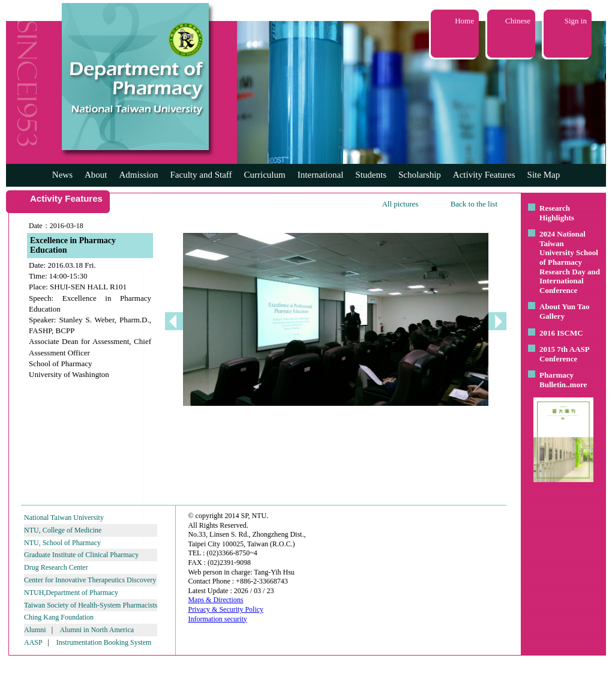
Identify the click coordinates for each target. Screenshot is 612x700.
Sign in (576, 21)
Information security (217, 619)
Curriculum (265, 175)
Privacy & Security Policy (226, 609)
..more (576, 385)
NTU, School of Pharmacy (62, 543)
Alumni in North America (97, 630)
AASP (33, 642)
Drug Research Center (56, 567)
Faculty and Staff (201, 175)
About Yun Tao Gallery (565, 311)
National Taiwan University (64, 517)
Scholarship (420, 175)
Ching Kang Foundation (59, 617)
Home (464, 21)
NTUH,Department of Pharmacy (71, 593)
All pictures (400, 204)
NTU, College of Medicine (63, 530)
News (62, 175)
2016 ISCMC (561, 333)
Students (371, 175)
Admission (138, 175)
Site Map (544, 175)
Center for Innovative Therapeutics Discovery (90, 580)
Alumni (35, 630)
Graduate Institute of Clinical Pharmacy (81, 555)
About (96, 175)
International (321, 175)
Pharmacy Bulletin (556, 380)
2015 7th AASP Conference (564, 354)
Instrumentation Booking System (104, 642)
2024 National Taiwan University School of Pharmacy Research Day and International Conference (570, 262)
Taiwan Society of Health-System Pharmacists (91, 605)
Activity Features (484, 175)
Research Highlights (557, 213)
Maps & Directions (215, 600)
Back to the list (474, 204)
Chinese (518, 21)
